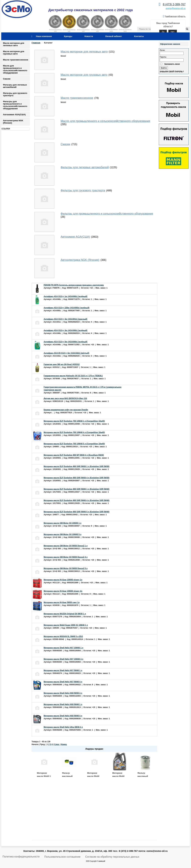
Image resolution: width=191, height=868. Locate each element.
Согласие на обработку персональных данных (112, 857)
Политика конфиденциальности (21, 857)
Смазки (7, 79)
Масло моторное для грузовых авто (14, 53)
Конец (64, 744)
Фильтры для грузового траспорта (15, 94)
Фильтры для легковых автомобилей (15, 86)
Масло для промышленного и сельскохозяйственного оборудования (15, 69)
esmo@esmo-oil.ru (176, 8)
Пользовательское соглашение (62, 857)
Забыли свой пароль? (172, 72)
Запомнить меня (172, 64)
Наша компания (44, 36)
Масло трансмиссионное (16, 60)
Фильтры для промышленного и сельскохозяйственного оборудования (15, 105)
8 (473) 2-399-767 (174, 4)
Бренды (68, 36)
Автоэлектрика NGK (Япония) (13, 122)
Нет (173, 32)
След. (57, 744)
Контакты (139, 36)
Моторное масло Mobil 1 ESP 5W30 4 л (44, 776)
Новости (89, 36)
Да (163, 32)
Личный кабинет (114, 36)
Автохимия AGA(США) (14, 115)
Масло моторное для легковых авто (14, 44)
